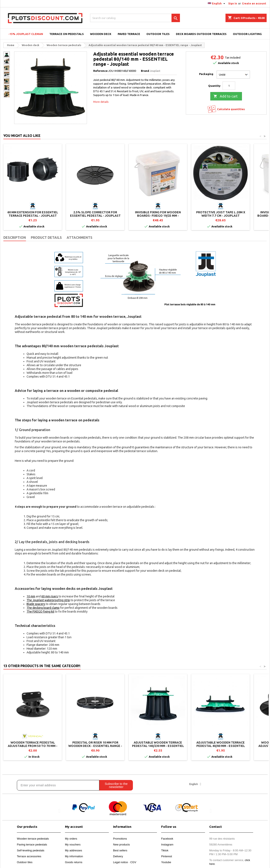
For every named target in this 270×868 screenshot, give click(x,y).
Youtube (166, 862)
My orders (71, 839)
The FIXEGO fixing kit (40, 612)
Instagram (167, 845)
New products (121, 845)
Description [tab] (15, 238)
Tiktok (165, 850)
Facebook (167, 839)
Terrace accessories (29, 856)
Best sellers (120, 850)
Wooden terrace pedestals (33, 839)
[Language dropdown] (217, 4)
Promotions (120, 839)
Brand (145, 71)
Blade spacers (36, 604)
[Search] (135, 18)
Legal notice (120, 862)
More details (101, 102)
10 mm (31, 596)
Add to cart (225, 96)
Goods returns (74, 862)
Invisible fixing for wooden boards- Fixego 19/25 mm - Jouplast (158, 216)
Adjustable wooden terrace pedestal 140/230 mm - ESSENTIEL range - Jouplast (158, 746)
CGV (133, 862)
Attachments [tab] (80, 238)
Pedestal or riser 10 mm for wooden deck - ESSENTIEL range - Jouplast (95, 746)
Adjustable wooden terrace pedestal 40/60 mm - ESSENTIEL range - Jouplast (221, 746)
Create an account (254, 3)
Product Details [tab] (46, 238)
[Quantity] (229, 86)
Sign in (233, 3)
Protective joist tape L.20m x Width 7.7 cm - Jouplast (221, 214)
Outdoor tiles (25, 862)
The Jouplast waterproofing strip (48, 600)
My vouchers (73, 845)
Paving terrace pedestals (32, 845)
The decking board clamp (43, 608)
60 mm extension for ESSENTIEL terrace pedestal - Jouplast (33, 214)
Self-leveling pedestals (31, 850)
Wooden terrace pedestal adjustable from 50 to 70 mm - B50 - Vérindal (33, 746)
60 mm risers (50, 596)
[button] (59, 811)
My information (74, 856)
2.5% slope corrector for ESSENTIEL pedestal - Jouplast (95, 214)
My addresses (74, 850)
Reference (100, 71)
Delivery (118, 856)
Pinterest (167, 856)
